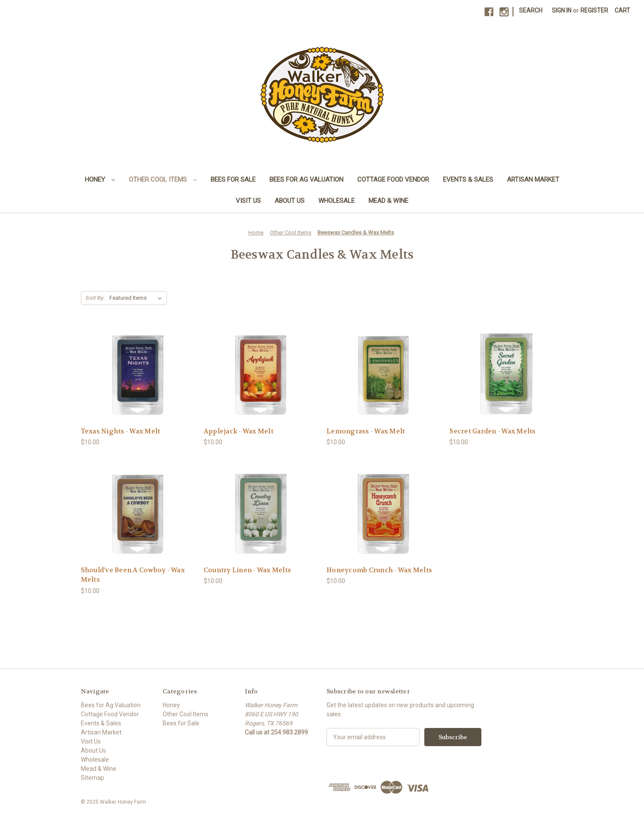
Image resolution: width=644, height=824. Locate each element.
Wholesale (336, 201)
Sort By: (95, 298)
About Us (290, 201)
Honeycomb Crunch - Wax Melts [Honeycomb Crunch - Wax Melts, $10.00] (379, 570)
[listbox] (137, 298)
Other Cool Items (163, 180)
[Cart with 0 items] (622, 11)
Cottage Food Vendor (393, 180)
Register (594, 10)
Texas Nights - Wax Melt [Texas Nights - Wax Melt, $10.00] (121, 431)
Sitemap (93, 778)
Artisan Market (533, 180)
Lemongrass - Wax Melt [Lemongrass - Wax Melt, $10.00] (366, 431)
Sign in (562, 10)
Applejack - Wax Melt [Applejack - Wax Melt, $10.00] (239, 431)
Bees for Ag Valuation (306, 180)
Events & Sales (468, 180)
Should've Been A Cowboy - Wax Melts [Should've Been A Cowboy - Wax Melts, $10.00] (133, 575)
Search (531, 10)
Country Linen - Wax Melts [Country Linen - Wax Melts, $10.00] (247, 570)
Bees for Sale (233, 180)
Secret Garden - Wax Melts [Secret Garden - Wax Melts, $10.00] (492, 431)
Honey (100, 180)
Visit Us (248, 201)
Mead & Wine (388, 201)
